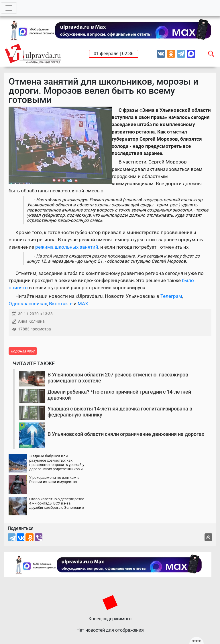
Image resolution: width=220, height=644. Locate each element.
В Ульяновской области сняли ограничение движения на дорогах (126, 434)
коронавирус (23, 351)
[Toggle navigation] (9, 8)
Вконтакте (61, 304)
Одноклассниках (28, 304)
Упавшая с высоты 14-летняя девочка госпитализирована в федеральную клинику (120, 412)
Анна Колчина (31, 321)
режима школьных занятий (67, 247)
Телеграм (171, 296)
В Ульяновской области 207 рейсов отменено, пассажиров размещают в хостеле (118, 378)
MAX (83, 304)
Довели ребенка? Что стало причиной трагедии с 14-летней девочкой (119, 395)
